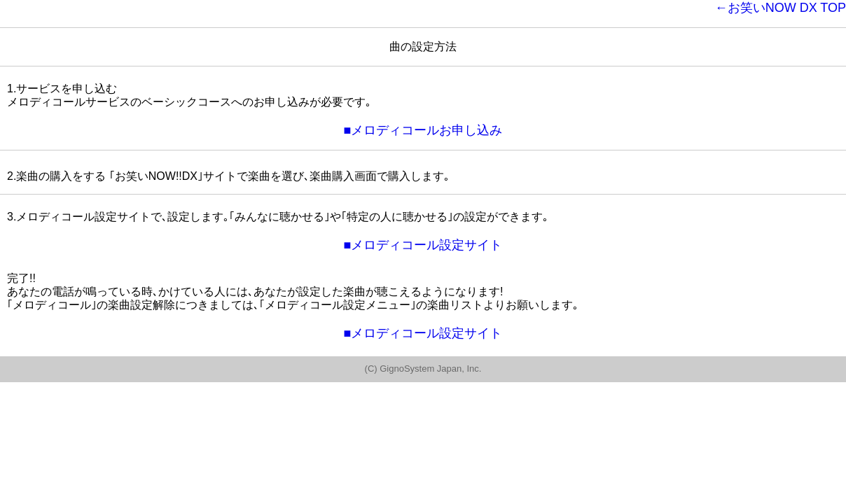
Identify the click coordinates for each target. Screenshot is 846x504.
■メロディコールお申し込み (423, 130)
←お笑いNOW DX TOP (781, 8)
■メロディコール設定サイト (423, 245)
